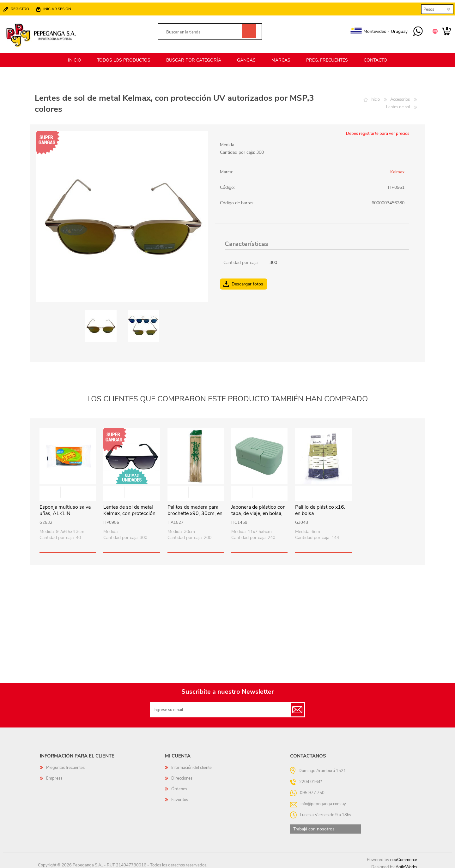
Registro (23, 7)
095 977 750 (415, 30)
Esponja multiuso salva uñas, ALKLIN (65, 507)
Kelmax (397, 168)
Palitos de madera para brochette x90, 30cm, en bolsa (195, 510)
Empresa (54, 775)
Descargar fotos (247, 280)
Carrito (443, 30)
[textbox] (203, 30)
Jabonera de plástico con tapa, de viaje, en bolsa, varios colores (258, 510)
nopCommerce (404, 856)
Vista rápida (68, 489)
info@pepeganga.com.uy (323, 800)
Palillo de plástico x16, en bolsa (320, 507)
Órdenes (179, 785)
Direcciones (182, 775)
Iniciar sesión (60, 7)
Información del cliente (191, 764)
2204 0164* (311, 778)
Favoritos (180, 796)
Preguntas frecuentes (65, 764)
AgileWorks (406, 863)
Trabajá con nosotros (314, 825)
